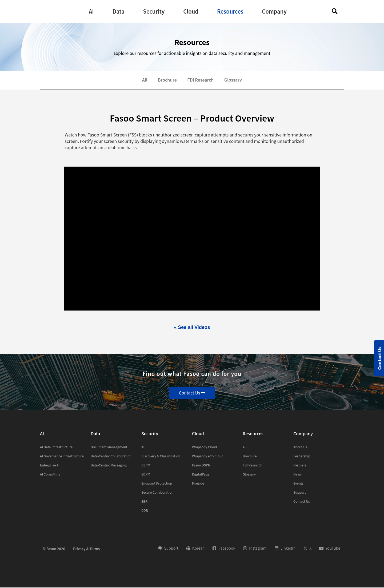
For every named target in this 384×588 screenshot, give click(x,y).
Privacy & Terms (86, 549)
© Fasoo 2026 (54, 549)
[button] (91, 11)
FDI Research (201, 80)
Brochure (167, 80)
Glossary (233, 80)
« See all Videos (192, 328)
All (144, 80)
